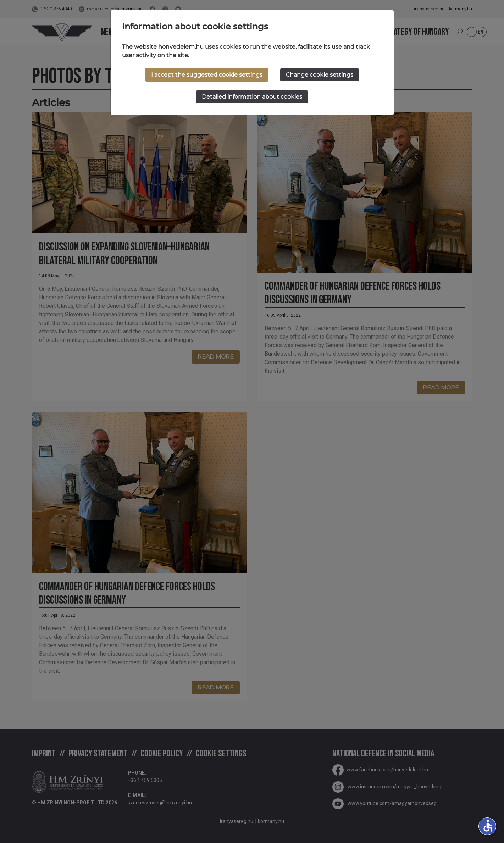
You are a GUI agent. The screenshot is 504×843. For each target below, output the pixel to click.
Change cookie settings (320, 75)
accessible (488, 826)
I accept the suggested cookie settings (207, 75)
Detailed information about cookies (252, 97)
